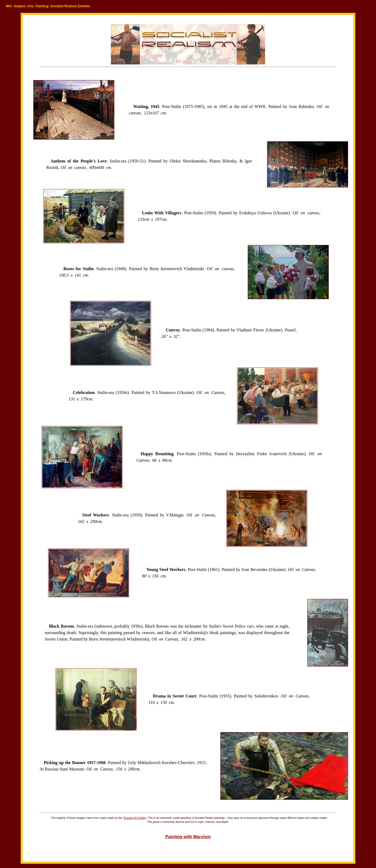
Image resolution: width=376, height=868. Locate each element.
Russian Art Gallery (135, 818)
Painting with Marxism (188, 837)
